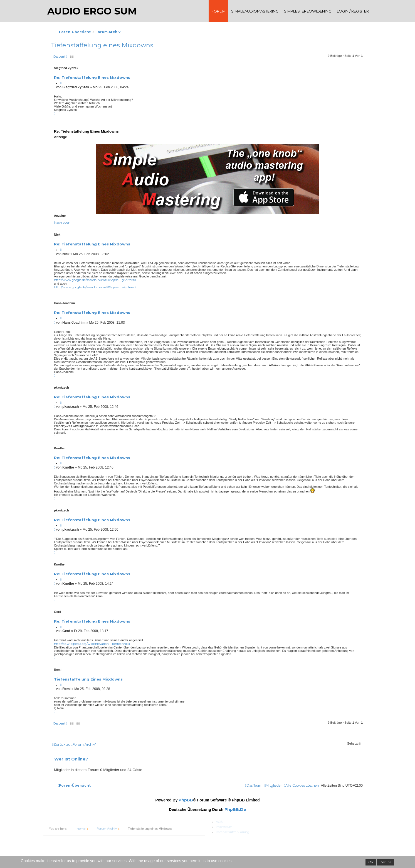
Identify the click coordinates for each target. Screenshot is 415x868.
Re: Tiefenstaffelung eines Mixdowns (92, 77)
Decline (386, 862)
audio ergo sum (93, 11)
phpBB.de (235, 810)
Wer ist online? (71, 759)
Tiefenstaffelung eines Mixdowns (88, 679)
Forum (218, 11)
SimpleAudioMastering (255, 11)
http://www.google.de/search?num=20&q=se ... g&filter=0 (95, 280)
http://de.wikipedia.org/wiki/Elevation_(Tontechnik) (92, 644)
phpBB (186, 800)
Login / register (353, 11)
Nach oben (62, 223)
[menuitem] (301, 785)
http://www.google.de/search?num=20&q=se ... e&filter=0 (95, 287)
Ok (371, 862)
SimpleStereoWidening (308, 11)
